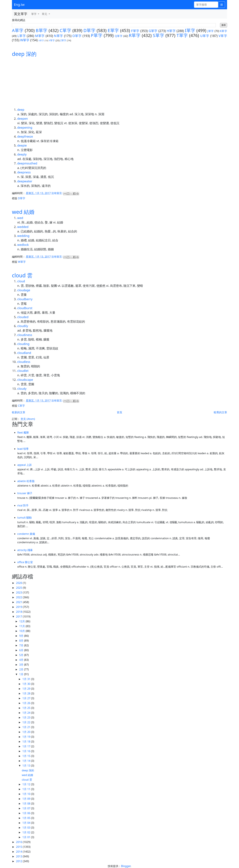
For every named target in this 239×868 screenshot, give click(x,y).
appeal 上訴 (24, 465)
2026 (20, 583)
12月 (22, 621)
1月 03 (27, 828)
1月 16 (27, 751)
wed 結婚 (23, 212)
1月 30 (27, 684)
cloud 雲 (22, 275)
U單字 (205, 36)
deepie (22, 145)
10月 (22, 631)
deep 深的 (24, 54)
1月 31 (27, 679)
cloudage (24, 290)
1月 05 (27, 818)
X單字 (41, 40)
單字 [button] (34, 14)
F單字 (135, 31)
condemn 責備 (26, 534)
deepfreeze (25, 136)
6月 (22, 650)
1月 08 (27, 804)
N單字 (59, 36)
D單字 (89, 30)
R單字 (135, 35)
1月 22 (27, 722)
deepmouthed (27, 163)
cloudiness (25, 335)
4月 (22, 660)
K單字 (223, 31)
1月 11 (27, 789)
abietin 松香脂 (26, 481)
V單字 (223, 36)
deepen (23, 119)
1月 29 (27, 689)
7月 (22, 645)
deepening (25, 127)
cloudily (23, 326)
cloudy (22, 389)
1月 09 (27, 799)
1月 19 (27, 737)
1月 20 (27, 732)
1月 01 (27, 837)
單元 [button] (45, 14)
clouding (23, 344)
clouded (23, 317)
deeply (22, 154)
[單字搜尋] (206, 5)
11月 (22, 626)
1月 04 (27, 823)
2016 (20, 842)
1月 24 (27, 713)
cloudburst (25, 308)
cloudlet (23, 371)
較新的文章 (19, 412)
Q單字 (119, 36)
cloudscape (25, 380)
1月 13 (27, 766)
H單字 (171, 31)
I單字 (190, 30)
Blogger (126, 866)
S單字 (159, 35)
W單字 (25, 40)
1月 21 (27, 727)
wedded (23, 227)
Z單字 (63, 40)
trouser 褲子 (25, 493)
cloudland (24, 353)
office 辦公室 (25, 562)
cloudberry (25, 299)
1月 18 (27, 742)
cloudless (24, 362)
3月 (22, 665)
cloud (21, 281)
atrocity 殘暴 (25, 550)
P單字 (97, 35)
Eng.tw (19, 5)
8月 (22, 641)
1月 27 (27, 698)
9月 (22, 636)
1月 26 (27, 703)
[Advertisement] (119, 83)
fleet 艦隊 (23, 433)
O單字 (77, 36)
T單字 (182, 35)
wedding (23, 236)
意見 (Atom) (28, 419)
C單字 (66, 30)
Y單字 (52, 40)
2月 (22, 669)
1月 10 (27, 794)
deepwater (25, 181)
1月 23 (27, 717)
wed (20, 218)
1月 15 (27, 756)
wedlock (23, 245)
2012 (20, 861)
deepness (24, 172)
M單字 (40, 36)
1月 (22, 674)
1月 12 (27, 784)
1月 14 (27, 761)
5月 (22, 655)
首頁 (119, 412)
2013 (20, 856)
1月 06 (27, 813)
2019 (20, 607)
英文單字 (21, 14)
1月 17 (27, 746)
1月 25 (27, 708)
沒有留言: (57, 193)
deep (21, 110)
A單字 (18, 30)
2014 (20, 852)
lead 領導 (23, 449)
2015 (20, 847)
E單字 (113, 30)
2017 (20, 617)
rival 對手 (23, 505)
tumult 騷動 (24, 518)
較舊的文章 (220, 412)
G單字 (153, 31)
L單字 (22, 36)
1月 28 (27, 693)
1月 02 (27, 832)
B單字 (42, 30)
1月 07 (27, 808)
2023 (20, 592)
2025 (20, 588)
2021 (20, 602)
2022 (20, 597)
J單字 (211, 31)
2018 (20, 612)
